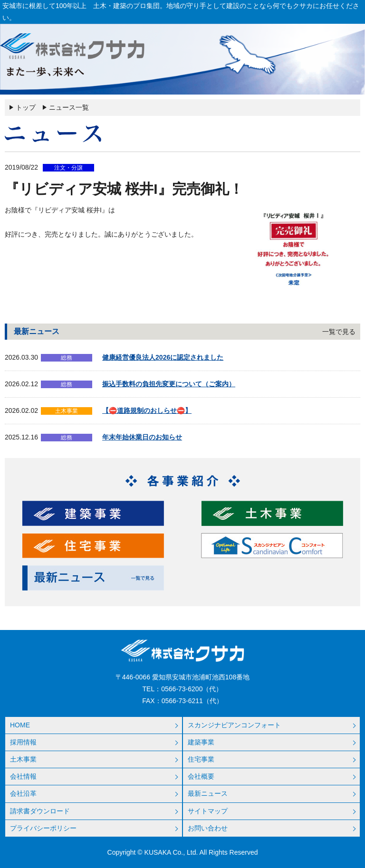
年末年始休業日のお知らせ (142, 437)
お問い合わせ (208, 828)
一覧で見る (339, 332)
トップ (26, 107)
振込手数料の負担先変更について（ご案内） (169, 384)
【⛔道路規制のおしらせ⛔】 (147, 410)
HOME (20, 725)
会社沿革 (23, 793)
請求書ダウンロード (40, 811)
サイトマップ (208, 811)
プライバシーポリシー (43, 828)
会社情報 (23, 776)
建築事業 (201, 742)
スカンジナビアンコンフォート (234, 725)
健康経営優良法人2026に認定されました (163, 357)
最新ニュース (208, 793)
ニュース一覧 (69, 107)
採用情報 (23, 742)
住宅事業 (201, 759)
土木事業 (23, 759)
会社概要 (201, 776)
